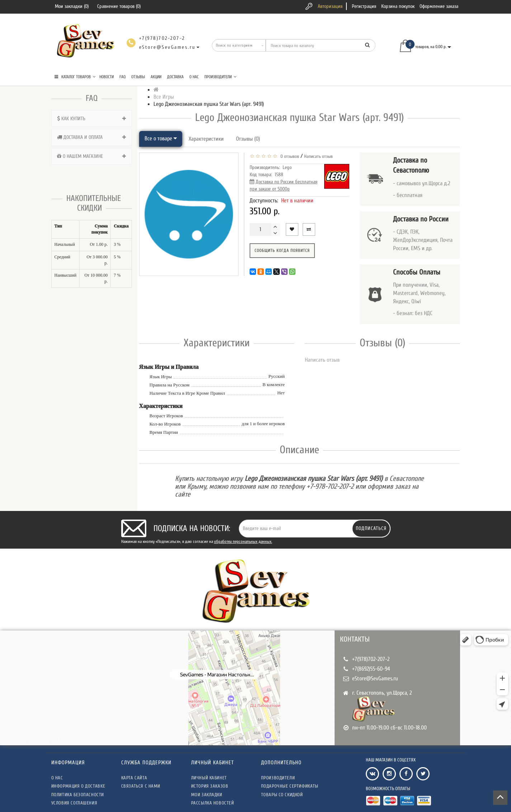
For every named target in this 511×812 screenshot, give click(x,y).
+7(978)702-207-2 (371, 659)
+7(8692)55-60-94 (371, 669)
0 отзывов (289, 156)
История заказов (210, 786)
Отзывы (138, 77)
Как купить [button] (92, 119)
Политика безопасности (78, 795)
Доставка (175, 77)
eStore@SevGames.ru (375, 679)
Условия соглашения (74, 803)
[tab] (92, 119)
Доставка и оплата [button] (92, 137)
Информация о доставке (78, 786)
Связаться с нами (141, 786)
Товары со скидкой (282, 795)
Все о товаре (161, 139)
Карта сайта (134, 778)
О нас (194, 77)
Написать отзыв (318, 156)
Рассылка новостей (213, 803)
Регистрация (364, 6)
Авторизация (330, 6)
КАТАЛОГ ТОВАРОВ (75, 77)
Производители (221, 77)
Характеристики (206, 139)
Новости (107, 77)
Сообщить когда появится (282, 250)
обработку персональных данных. (243, 541)
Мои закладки (207, 795)
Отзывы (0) (248, 139)
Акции (156, 77)
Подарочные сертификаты (290, 786)
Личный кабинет (209, 778)
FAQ (122, 77)
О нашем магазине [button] (92, 156)
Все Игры (164, 97)
